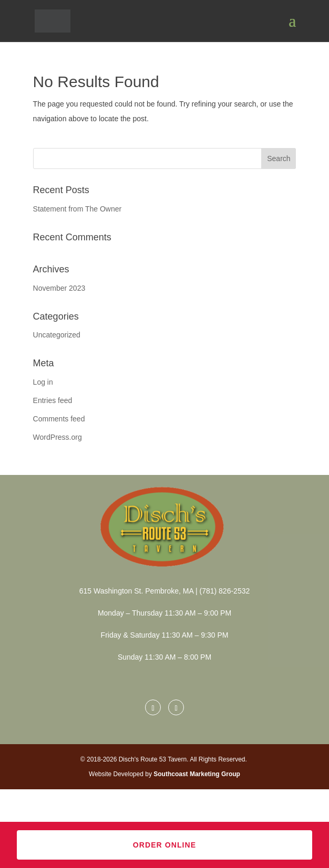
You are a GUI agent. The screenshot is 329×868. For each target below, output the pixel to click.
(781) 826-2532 (224, 591)
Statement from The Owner (78, 209)
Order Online (165, 845)
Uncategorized (57, 335)
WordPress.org (58, 437)
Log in (43, 382)
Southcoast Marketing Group (197, 774)
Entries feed (53, 400)
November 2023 (59, 288)
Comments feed (59, 419)
